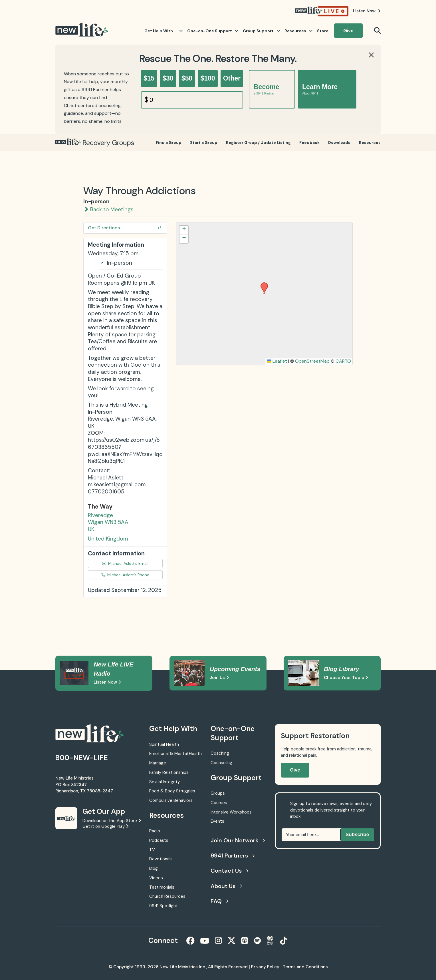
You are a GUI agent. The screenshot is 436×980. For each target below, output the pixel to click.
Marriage (158, 763)
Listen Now (107, 682)
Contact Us (229, 871)
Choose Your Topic (346, 678)
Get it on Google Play (105, 826)
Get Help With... (163, 31)
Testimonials (162, 887)
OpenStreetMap (312, 361)
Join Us (219, 678)
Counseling (221, 763)
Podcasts (159, 840)
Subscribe (357, 835)
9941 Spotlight (163, 906)
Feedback (309, 142)
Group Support (261, 31)
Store (323, 31)
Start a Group (204, 142)
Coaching (220, 753)
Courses (219, 803)
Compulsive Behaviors (171, 800)
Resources (298, 31)
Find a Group (169, 142)
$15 (149, 78)
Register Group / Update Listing (258, 142)
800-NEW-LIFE (82, 758)
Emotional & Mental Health (175, 754)
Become (266, 89)
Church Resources (167, 896)
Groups (218, 793)
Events (217, 821)
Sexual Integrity (164, 782)
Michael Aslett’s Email (125, 563)
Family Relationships (169, 772)
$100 (208, 78)
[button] (262, 284)
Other (232, 78)
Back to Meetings (108, 209)
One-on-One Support (213, 31)
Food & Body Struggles (172, 791)
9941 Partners (233, 856)
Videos (156, 878)
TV (152, 850)
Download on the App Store (112, 821)
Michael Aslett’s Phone (125, 575)
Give (348, 31)
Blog (154, 868)
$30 (168, 78)
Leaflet (277, 361)
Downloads (339, 142)
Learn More (320, 89)
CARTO (343, 361)
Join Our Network (237, 840)
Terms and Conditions (305, 967)
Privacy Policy (265, 967)
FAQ (219, 901)
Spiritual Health (164, 744)
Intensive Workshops (231, 812)
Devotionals (161, 859)
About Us (226, 886)
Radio (155, 831)
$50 (187, 78)
